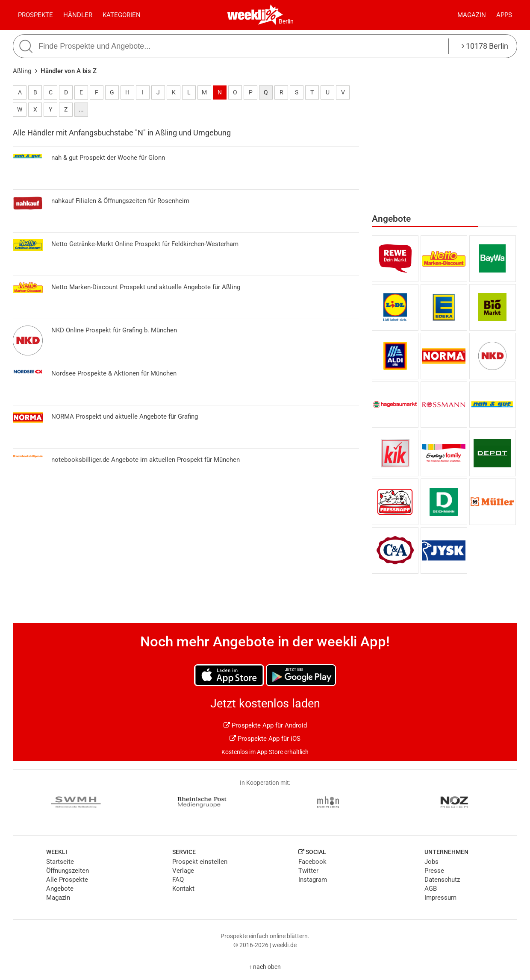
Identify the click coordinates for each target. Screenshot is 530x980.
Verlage (183, 871)
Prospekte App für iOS (265, 739)
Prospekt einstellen (200, 862)
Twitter (308, 871)
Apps (504, 15)
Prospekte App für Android (265, 725)
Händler (78, 15)
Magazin (472, 15)
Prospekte (35, 15)
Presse (434, 871)
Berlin (286, 21)
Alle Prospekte (67, 880)
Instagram (313, 880)
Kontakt (183, 889)
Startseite (60, 862)
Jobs (431, 862)
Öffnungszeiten (68, 871)
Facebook (312, 862)
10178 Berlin (485, 46)
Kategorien (122, 15)
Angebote (60, 889)
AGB (431, 889)
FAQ (178, 880)
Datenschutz (442, 880)
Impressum (440, 898)
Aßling (22, 71)
